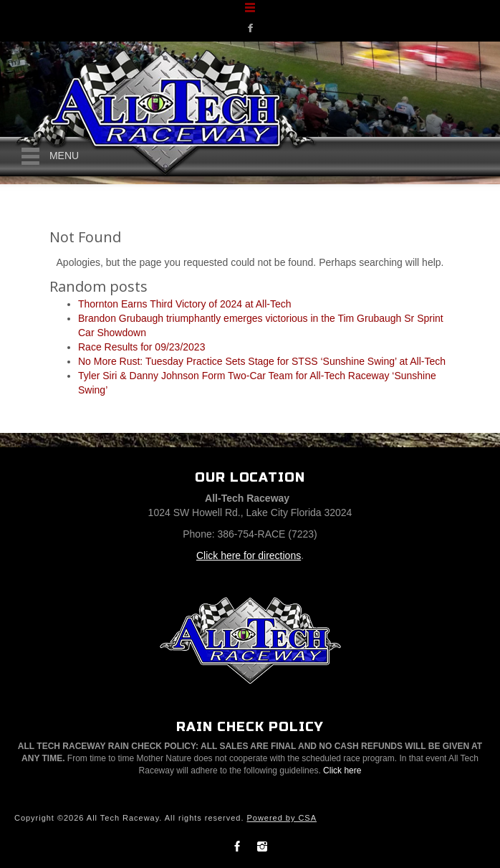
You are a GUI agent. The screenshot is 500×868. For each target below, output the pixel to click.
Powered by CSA (282, 818)
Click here (342, 771)
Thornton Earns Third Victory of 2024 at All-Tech (185, 304)
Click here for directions (249, 555)
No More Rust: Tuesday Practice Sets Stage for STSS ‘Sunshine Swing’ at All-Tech (262, 361)
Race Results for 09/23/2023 (141, 347)
